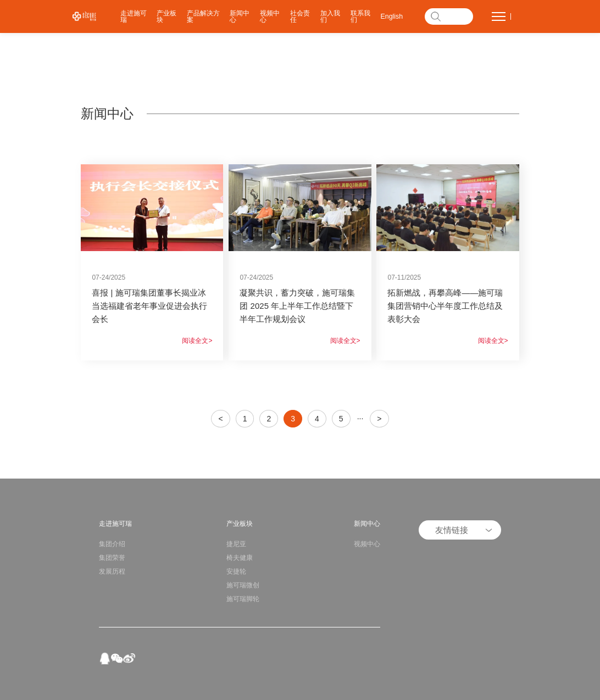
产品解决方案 (203, 17)
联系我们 (360, 17)
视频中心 (270, 17)
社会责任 (300, 17)
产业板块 (166, 17)
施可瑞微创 (243, 585)
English (392, 16)
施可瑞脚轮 (243, 599)
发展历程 (112, 571)
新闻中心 (240, 17)
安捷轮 (236, 571)
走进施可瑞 (134, 17)
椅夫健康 (240, 558)
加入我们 (330, 17)
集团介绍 (112, 544)
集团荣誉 (112, 558)
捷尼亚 (236, 544)
